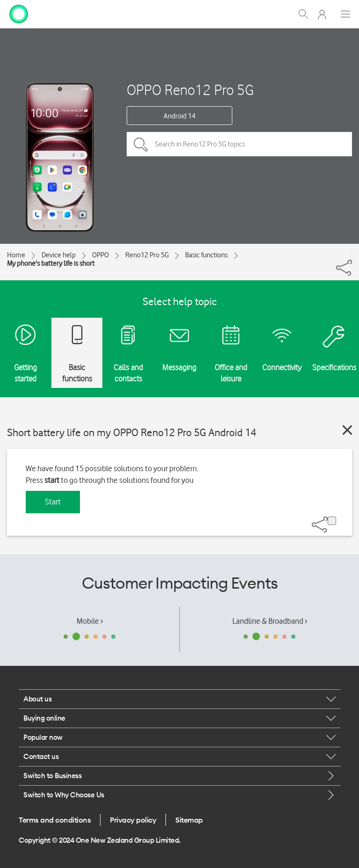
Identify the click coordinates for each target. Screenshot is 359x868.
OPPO (101, 255)
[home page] (19, 13)
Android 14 (179, 116)
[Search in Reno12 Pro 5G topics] (239, 144)
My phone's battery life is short (51, 263)
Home (16, 255)
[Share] (351, 254)
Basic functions (206, 255)
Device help (59, 255)
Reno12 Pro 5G (147, 255)
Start (53, 502)
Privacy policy (133, 820)
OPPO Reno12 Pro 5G (190, 90)
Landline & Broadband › (270, 621)
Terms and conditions (55, 820)
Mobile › (90, 621)
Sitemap (189, 820)
